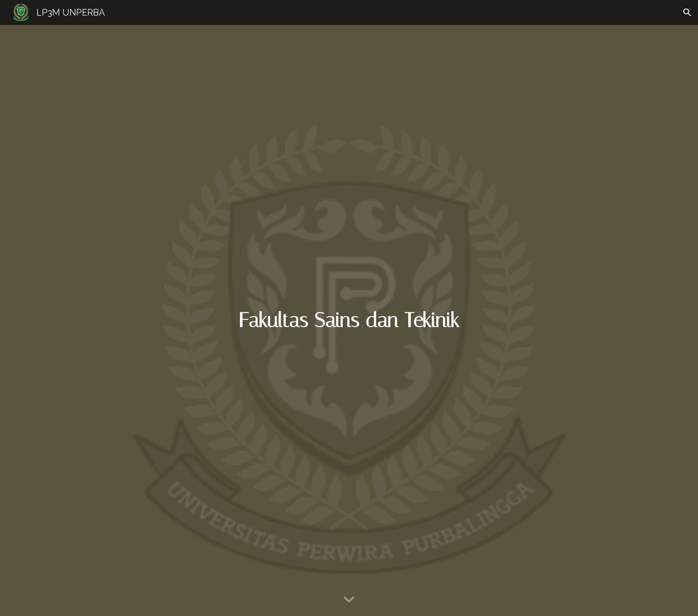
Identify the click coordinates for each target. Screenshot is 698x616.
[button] (687, 12)
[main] (349, 321)
